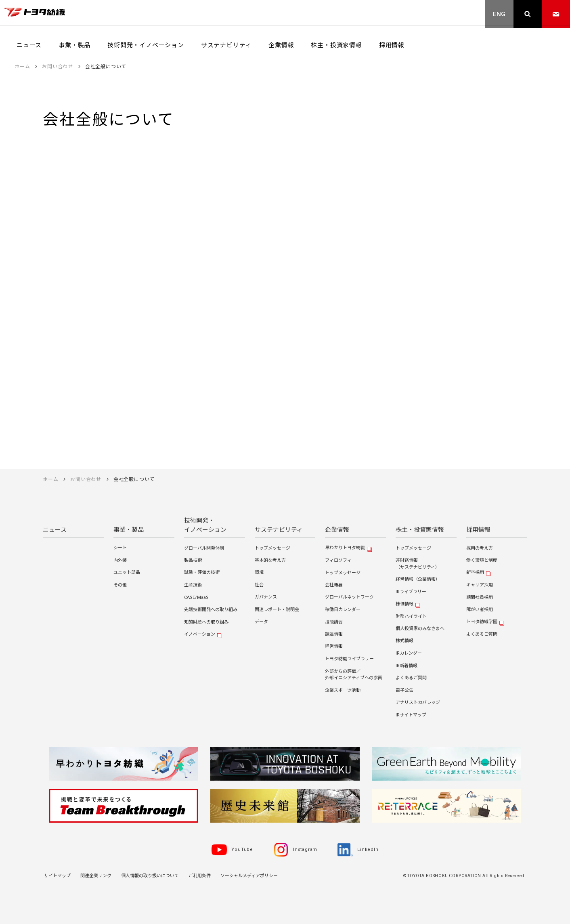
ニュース (55, 530)
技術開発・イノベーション (205, 525)
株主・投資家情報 (420, 530)
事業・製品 (129, 530)
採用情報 (478, 530)
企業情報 (337, 530)
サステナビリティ (279, 530)
